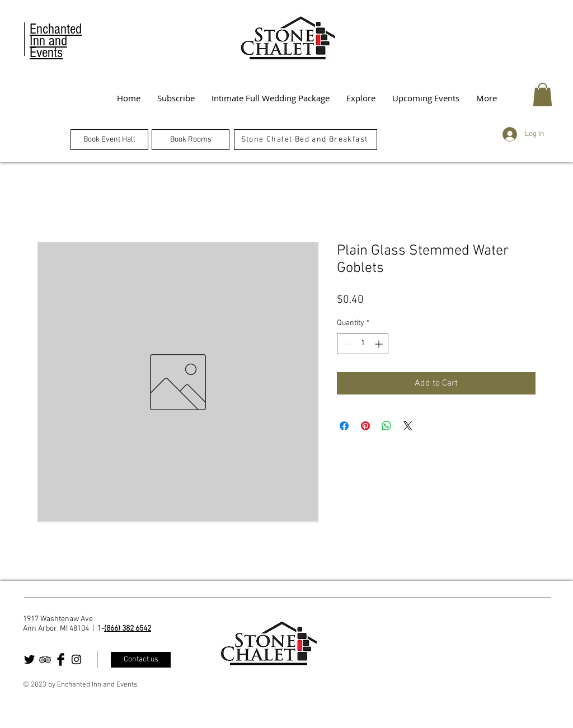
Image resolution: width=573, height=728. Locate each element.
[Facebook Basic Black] (61, 659)
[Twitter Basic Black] (29, 659)
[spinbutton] (363, 344)
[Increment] (380, 344)
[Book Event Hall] (109, 140)
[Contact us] (141, 660)
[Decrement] (346, 344)
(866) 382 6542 (128, 629)
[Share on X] (408, 426)
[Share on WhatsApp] (387, 426)
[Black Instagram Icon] (76, 659)
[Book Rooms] (191, 140)
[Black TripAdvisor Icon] (45, 659)
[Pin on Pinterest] (365, 426)
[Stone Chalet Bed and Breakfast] (306, 140)
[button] (543, 95)
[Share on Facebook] (344, 426)
